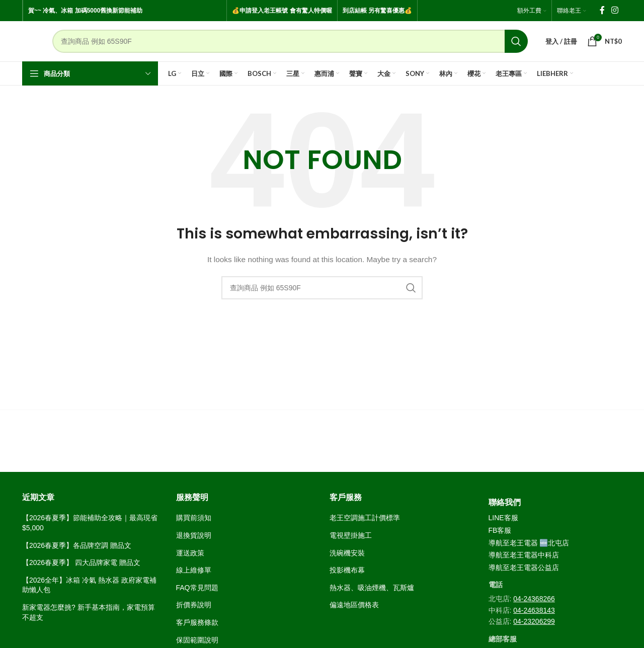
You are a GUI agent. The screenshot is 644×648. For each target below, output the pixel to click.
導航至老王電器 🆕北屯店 (529, 543)
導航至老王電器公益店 (524, 568)
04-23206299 (534, 621)
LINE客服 (503, 518)
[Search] (290, 41)
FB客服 (500, 530)
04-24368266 (534, 599)
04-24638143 (534, 610)
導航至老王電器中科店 (524, 555)
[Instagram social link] (615, 10)
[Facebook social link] (602, 10)
